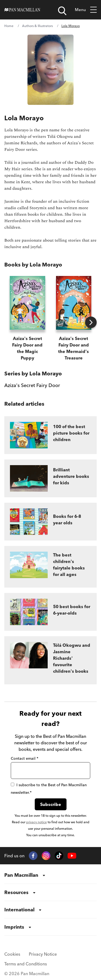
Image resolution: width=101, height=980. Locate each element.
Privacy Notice (43, 954)
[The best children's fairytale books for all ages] (50, 567)
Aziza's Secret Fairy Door (32, 385)
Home (9, 26)
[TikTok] (59, 856)
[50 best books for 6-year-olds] (50, 612)
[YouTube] (72, 856)
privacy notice (36, 822)
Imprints (14, 927)
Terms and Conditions (26, 964)
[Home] (22, 10)
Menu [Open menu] (86, 10)
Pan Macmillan (21, 875)
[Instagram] (46, 856)
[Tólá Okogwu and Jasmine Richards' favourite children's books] (50, 660)
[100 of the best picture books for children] (50, 435)
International (19, 910)
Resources (16, 892)
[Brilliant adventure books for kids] (50, 478)
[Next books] (91, 322)
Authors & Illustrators (37, 26)
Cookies (12, 954)
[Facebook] (33, 856)
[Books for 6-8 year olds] (50, 522)
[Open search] (62, 11)
